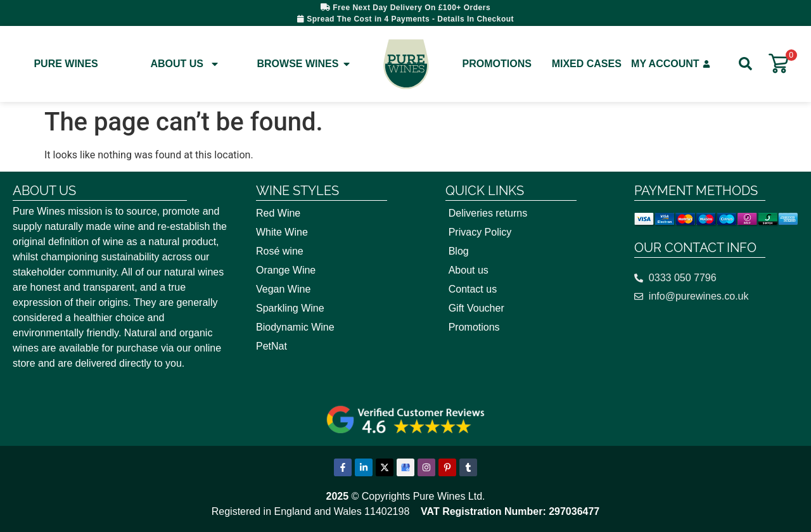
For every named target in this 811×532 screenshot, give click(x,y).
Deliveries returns (488, 213)
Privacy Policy (480, 232)
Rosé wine (280, 251)
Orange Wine (286, 270)
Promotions (497, 64)
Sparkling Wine (290, 308)
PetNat (271, 346)
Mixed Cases (587, 64)
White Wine (282, 232)
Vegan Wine (283, 289)
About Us (185, 64)
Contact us (473, 289)
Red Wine (278, 213)
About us (469, 270)
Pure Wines (66, 64)
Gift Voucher (476, 308)
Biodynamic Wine (295, 327)
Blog (459, 251)
